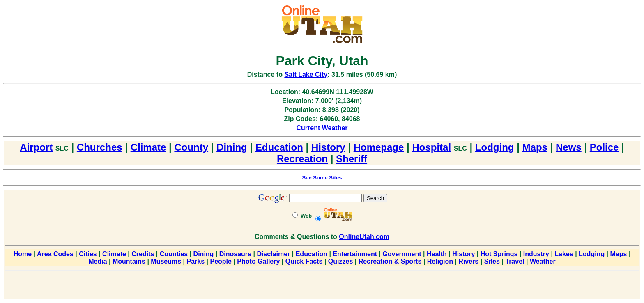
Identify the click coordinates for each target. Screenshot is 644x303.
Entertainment (355, 254)
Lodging (495, 147)
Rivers (468, 261)
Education (279, 147)
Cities (88, 254)
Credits (143, 254)
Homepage (379, 147)
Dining (232, 147)
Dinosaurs (235, 254)
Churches (100, 147)
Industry (536, 254)
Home (23, 254)
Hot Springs (499, 254)
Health (437, 254)
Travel (515, 261)
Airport (36, 147)
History (328, 147)
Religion (440, 261)
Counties (174, 254)
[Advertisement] (322, 286)
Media (98, 261)
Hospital (431, 147)
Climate (148, 147)
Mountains (129, 261)
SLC (62, 148)
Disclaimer (273, 254)
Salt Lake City (306, 75)
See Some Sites (322, 178)
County (191, 147)
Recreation (302, 159)
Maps (535, 147)
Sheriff (352, 159)
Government (402, 254)
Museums (166, 261)
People (221, 261)
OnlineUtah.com (364, 237)
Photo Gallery (258, 261)
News (569, 147)
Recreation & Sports (390, 261)
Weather (543, 261)
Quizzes (340, 261)
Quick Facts (304, 261)
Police (604, 147)
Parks (196, 261)
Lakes (564, 254)
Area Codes (55, 254)
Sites (492, 261)
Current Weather (322, 128)
